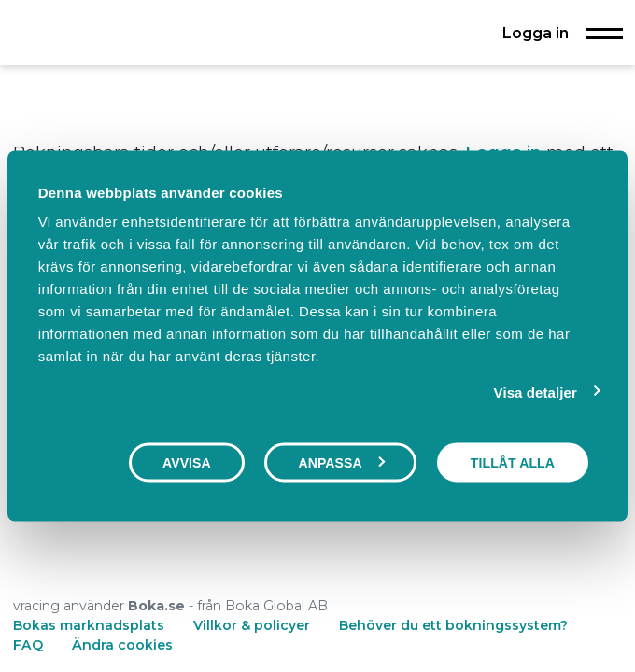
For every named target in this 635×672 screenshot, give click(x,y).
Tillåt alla (513, 462)
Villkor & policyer (252, 625)
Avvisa (187, 462)
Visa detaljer (536, 392)
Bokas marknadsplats (89, 625)
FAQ (30, 645)
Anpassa (341, 462)
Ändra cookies (122, 645)
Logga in (536, 33)
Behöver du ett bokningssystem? (453, 625)
